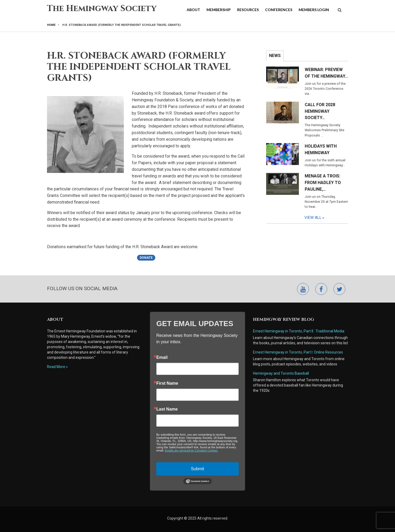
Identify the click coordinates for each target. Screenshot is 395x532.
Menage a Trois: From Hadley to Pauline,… (323, 183)
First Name (167, 383)
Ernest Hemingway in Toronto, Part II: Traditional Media (299, 331)
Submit (197, 469)
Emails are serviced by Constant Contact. (191, 450)
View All (313, 218)
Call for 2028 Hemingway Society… (320, 111)
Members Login (314, 10)
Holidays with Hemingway (321, 149)
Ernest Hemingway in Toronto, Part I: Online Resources (298, 352)
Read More (56, 367)
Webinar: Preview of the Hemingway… (326, 73)
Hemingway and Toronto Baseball (281, 373)
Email (162, 357)
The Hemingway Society (102, 9)
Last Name (167, 409)
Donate (146, 258)
